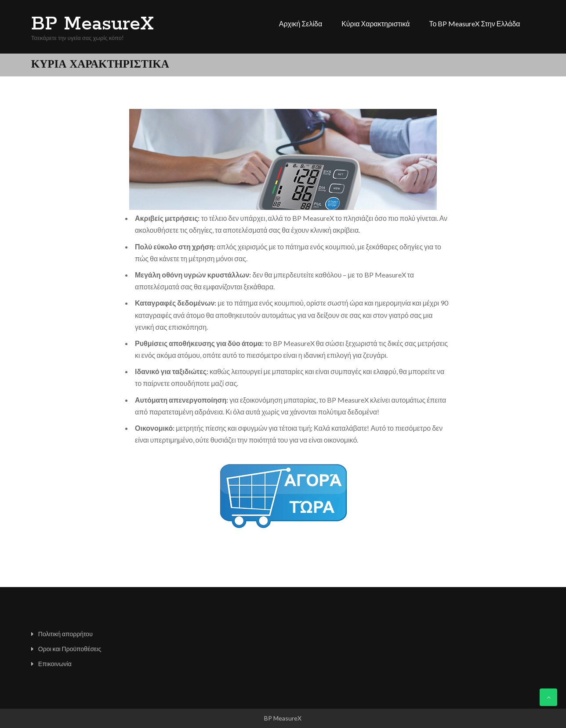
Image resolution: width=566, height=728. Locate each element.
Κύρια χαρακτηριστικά (376, 23)
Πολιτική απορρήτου (65, 634)
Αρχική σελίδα (301, 23)
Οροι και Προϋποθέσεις (70, 649)
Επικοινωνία (55, 664)
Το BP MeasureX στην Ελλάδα (474, 23)
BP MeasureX (93, 24)
